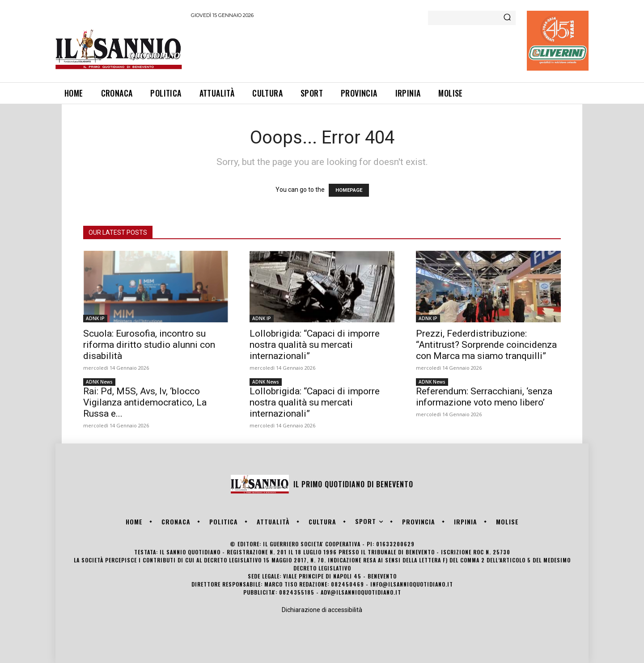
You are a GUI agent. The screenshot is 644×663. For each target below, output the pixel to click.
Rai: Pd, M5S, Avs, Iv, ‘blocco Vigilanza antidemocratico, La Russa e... (145, 402)
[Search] (507, 18)
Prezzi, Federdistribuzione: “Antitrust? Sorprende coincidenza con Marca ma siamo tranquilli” (486, 345)
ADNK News (99, 382)
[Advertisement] (354, 49)
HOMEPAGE (349, 190)
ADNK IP (95, 318)
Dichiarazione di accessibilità (322, 610)
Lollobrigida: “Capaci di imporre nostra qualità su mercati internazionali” (315, 345)
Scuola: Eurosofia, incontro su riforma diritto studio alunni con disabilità (149, 345)
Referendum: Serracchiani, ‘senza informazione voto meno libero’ (484, 397)
